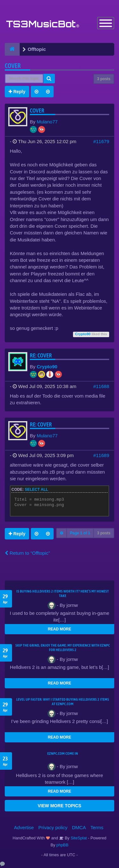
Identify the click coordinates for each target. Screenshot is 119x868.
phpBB (63, 845)
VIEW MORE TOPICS (60, 806)
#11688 (101, 386)
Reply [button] (17, 92)
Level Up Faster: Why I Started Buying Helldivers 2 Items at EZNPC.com (63, 702)
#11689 (101, 455)
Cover (13, 66)
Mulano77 (47, 122)
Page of (80, 533)
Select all (36, 490)
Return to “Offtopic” (27, 553)
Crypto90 (83, 334)
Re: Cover (41, 355)
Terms (97, 827)
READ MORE (60, 629)
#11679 (101, 141)
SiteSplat (78, 838)
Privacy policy (53, 827)
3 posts (104, 79)
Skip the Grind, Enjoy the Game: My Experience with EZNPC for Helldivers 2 (63, 648)
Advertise (24, 827)
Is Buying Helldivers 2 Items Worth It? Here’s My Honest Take (63, 594)
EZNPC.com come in (63, 753)
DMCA (79, 827)
